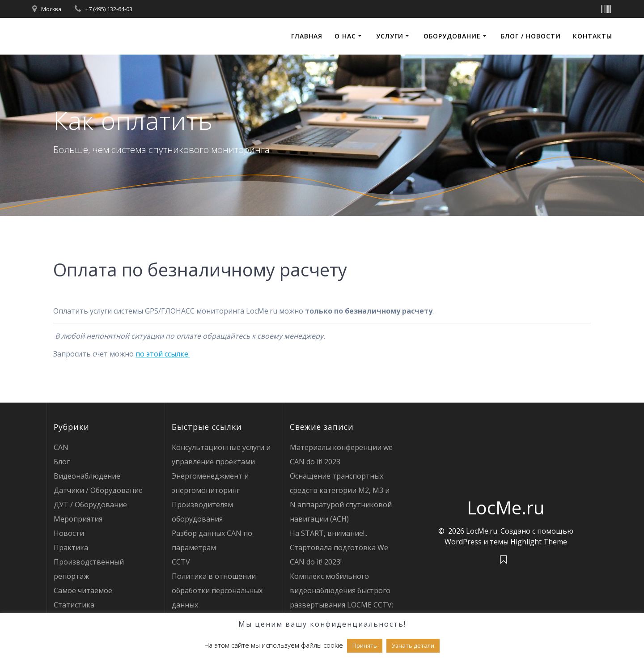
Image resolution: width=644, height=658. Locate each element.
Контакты (593, 36)
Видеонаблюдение (87, 476)
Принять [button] (365, 645)
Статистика (74, 605)
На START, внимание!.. (328, 533)
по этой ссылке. (163, 354)
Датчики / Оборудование (98, 490)
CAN (61, 447)
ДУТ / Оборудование (90, 505)
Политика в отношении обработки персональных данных (217, 590)
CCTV (181, 562)
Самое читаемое (83, 590)
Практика (71, 548)
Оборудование (452, 36)
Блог (62, 462)
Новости (69, 533)
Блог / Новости (531, 36)
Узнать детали (413, 645)
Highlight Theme (539, 541)
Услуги (390, 36)
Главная (307, 36)
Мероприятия (78, 519)
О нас (345, 36)
